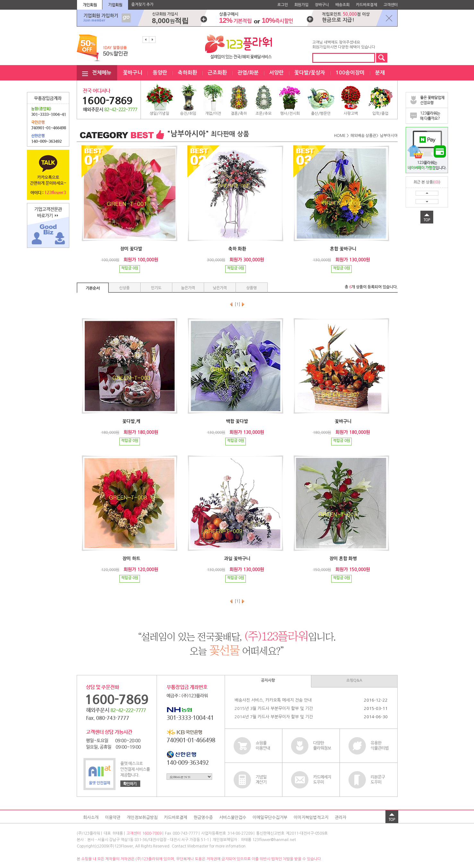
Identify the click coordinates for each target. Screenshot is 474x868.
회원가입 (301, 5)
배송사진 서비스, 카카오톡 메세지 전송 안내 (273, 700)
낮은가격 (220, 288)
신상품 (124, 288)
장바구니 (322, 5)
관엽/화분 (248, 73)
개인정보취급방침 (142, 817)
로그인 (283, 5)
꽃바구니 (133, 73)
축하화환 (187, 73)
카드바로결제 (366, 5)
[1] (237, 304)
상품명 (251, 288)
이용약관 (113, 817)
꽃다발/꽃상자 (310, 73)
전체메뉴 (102, 73)
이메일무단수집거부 (270, 817)
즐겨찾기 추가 (142, 4)
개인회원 (90, 5)
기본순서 (93, 288)
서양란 (276, 73)
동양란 (160, 73)
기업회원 (115, 5)
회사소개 (91, 817)
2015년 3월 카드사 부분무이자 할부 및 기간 (274, 708)
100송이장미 (350, 73)
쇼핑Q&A (354, 680)
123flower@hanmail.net (274, 840)
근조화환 (217, 73)
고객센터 (391, 5)
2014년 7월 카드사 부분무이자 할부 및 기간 (274, 717)
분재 (380, 73)
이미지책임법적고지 (311, 817)
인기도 (156, 288)
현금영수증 (203, 817)
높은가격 (188, 288)
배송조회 (342, 5)
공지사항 (268, 680)
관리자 (340, 817)
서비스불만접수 (233, 817)
